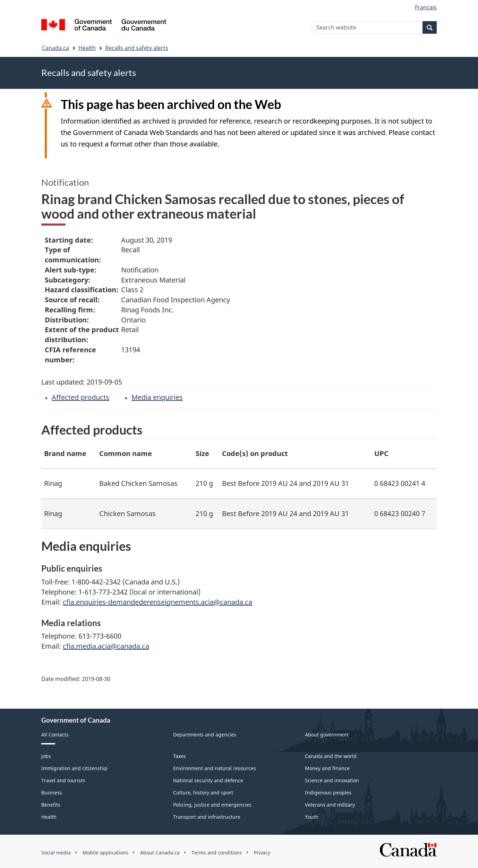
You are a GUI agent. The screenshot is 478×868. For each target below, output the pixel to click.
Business (52, 793)
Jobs (46, 756)
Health (87, 48)
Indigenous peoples (328, 793)
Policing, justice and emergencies (212, 805)
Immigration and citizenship (74, 768)
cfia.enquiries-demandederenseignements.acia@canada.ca (157, 602)
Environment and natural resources (215, 768)
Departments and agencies (205, 735)
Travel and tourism (63, 780)
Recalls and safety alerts (137, 48)
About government (327, 735)
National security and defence (208, 780)
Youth (312, 817)
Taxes (180, 756)
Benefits (51, 805)
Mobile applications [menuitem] (105, 853)
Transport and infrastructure (207, 817)
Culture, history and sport (203, 793)
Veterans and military (330, 805)
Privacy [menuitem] (262, 853)
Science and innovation (332, 780)
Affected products (80, 397)
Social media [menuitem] (56, 853)
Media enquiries (157, 397)
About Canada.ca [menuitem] (160, 853)
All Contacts (55, 735)
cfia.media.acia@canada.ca (106, 646)
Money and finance (327, 768)
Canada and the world (331, 756)
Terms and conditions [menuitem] (217, 853)
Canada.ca (56, 48)
